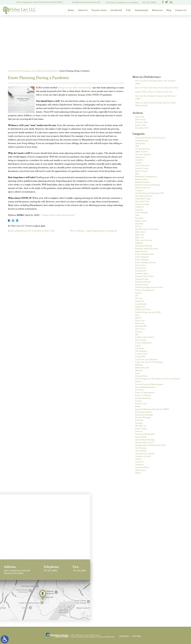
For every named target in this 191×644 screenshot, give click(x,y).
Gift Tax (139, 298)
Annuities (139, 160)
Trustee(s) (139, 462)
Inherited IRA (141, 326)
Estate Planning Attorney (146, 262)
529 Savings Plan (142, 149)
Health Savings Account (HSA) (148, 312)
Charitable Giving (143, 199)
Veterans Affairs (142, 467)
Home (71, 10)
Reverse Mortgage (143, 418)
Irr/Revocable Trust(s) (145, 337)
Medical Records (142, 368)
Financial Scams (142, 285)
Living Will (140, 357)
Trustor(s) (139, 465)
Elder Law (139, 238)
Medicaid (139, 365)
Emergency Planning (144, 246)
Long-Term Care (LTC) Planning (149, 362)
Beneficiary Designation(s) (146, 177)
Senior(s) (139, 431)
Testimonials (141, 10)
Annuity (138, 163)
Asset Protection (142, 165)
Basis (137, 174)
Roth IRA (139, 420)
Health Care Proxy (143, 309)
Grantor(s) (140, 301)
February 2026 (141, 122)
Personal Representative (145, 387)
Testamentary (141, 451)
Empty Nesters (141, 251)
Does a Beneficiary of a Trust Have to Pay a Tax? (32, 231)
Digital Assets (141, 221)
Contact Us (181, 10)
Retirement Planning (144, 415)
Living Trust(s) (141, 354)
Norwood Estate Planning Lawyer (22, 71)
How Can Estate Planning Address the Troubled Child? (155, 82)
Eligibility (139, 243)
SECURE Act (141, 426)
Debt (137, 215)
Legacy (138, 346)
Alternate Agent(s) (143, 154)
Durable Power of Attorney (147, 229)
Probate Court (141, 404)
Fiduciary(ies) (141, 271)
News (137, 373)
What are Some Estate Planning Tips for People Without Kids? (155, 104)
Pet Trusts (139, 390)
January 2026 (141, 125)
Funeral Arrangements (145, 290)
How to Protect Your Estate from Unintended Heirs (157, 88)
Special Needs (141, 437)
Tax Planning (141, 448)
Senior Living (141, 429)
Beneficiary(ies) (142, 179)
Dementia (139, 218)
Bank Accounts (141, 171)
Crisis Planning (141, 213)
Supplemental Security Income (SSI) (150, 445)
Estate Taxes (140, 265)
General (138, 293)
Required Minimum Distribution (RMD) (152, 409)
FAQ (128, 10)
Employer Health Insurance (147, 249)
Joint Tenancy (141, 340)
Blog (169, 10)
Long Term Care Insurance (146, 359)
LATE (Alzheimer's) (144, 343)
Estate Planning (142, 260)
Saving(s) (139, 423)
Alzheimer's (140, 157)
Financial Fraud (142, 279)
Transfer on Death (143, 456)
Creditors (139, 210)
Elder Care (140, 235)
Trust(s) (138, 459)
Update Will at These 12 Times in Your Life (154, 92)
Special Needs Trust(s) (145, 443)
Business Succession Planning (147, 185)
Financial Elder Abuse (144, 276)
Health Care (140, 307)
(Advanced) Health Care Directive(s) (150, 138)
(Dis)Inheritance (51, 71)
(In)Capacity (140, 143)
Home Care (140, 321)
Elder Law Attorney (144, 240)
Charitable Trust (142, 201)
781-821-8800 (149, 2)
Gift (137, 296)
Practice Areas (99, 10)
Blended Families (142, 182)
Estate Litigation (142, 257)
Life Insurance (141, 351)
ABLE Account (141, 152)
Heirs (137, 315)
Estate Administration (144, 254)
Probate (138, 401)
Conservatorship (142, 204)
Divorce (138, 226)
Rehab (138, 406)
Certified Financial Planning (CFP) (150, 193)
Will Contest (141, 470)
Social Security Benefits (145, 434)
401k (137, 146)
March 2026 (140, 120)
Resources (157, 10)
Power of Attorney (143, 395)
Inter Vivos (140, 329)
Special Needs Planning (145, 440)
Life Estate (140, 348)
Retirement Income (143, 412)
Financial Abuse (142, 274)
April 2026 (140, 117)
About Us (83, 10)
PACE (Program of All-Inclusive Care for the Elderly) (158, 379)
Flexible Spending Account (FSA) (149, 287)
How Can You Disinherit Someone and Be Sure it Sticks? (156, 97)
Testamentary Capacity (145, 454)
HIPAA (138, 318)
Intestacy (139, 332)
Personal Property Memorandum (149, 384)
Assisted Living (142, 168)
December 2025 (142, 128)
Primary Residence (143, 398)
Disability (139, 224)
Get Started (116, 10)
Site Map (137, 636)
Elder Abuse (140, 232)
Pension (138, 382)
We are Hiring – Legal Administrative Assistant (93, 231)
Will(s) (138, 473)
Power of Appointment (145, 393)
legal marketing (90, 637)
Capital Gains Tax (143, 188)
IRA (137, 335)
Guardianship (141, 304)
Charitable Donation (144, 196)
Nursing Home (141, 376)
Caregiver (139, 190)
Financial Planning (143, 282)
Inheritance (140, 323)
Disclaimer (124, 636)
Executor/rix (140, 268)
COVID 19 (139, 207)
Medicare (139, 370)
